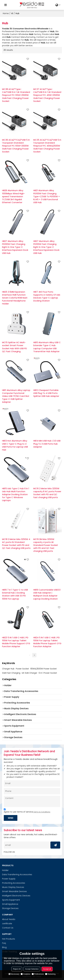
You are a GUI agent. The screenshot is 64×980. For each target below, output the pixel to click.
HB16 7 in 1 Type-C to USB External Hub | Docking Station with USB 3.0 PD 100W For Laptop (15, 594)
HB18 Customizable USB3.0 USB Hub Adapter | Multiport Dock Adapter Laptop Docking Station (47, 594)
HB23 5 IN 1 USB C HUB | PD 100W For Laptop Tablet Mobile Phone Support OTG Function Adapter (16, 642)
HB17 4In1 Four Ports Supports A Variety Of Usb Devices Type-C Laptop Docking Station (47, 296)
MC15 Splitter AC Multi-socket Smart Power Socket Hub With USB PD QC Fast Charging (14, 347)
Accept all (47, 969)
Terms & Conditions (42, 812)
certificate (7, 924)
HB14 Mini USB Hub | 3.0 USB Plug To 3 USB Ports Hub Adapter (47, 444)
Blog (4, 947)
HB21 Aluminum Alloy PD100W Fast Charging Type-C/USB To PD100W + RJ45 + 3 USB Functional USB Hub (47, 196)
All (12, 13)
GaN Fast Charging (11, 673)
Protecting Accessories (14, 883)
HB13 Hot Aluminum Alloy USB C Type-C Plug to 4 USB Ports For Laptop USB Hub (15, 445)
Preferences (38, 974)
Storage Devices (10, 908)
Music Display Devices (13, 887)
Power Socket (22, 669)
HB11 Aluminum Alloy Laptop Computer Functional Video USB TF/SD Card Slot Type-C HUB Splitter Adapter (16, 396)
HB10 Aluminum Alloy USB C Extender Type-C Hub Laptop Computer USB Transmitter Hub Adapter (47, 347)
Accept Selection (32, 969)
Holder (5, 870)
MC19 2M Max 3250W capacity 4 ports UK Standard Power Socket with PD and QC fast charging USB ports (46, 545)
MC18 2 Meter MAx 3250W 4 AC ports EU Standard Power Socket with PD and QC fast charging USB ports (16, 544)
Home (6, 13)
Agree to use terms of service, (27, 811)
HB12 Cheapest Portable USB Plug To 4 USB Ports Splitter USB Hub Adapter (46, 393)
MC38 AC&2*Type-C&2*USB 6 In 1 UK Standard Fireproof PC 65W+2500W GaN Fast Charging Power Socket (16, 95)
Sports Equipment (11, 900)
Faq (4, 943)
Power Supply (9, 879)
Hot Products (9, 939)
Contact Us (8, 928)
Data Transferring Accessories (17, 874)
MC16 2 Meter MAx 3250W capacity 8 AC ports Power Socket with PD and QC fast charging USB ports (47, 493)
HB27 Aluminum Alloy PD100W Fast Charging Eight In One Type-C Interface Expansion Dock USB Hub (15, 247)
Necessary (14, 974)
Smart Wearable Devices (14, 891)
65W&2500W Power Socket (44, 669)
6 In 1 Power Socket (48, 673)
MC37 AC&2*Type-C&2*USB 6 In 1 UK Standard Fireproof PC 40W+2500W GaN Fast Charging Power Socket (47, 95)
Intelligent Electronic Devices (16, 896)
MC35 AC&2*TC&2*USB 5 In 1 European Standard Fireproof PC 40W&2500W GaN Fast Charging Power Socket (47, 146)
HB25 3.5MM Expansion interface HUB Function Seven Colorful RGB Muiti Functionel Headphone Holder (15, 298)
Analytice (26, 974)
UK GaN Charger (29, 673)
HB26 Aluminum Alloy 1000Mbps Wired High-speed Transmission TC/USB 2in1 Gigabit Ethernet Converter (14, 196)
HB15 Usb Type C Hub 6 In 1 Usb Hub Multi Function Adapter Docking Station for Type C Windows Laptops (16, 494)
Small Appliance (10, 904)
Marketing (50, 974)
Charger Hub (8, 669)
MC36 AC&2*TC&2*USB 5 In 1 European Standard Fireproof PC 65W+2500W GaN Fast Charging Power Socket (16, 146)
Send (11, 818)
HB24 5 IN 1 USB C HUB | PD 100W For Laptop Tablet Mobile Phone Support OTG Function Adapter (47, 642)
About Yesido (9, 919)
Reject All (17, 969)
